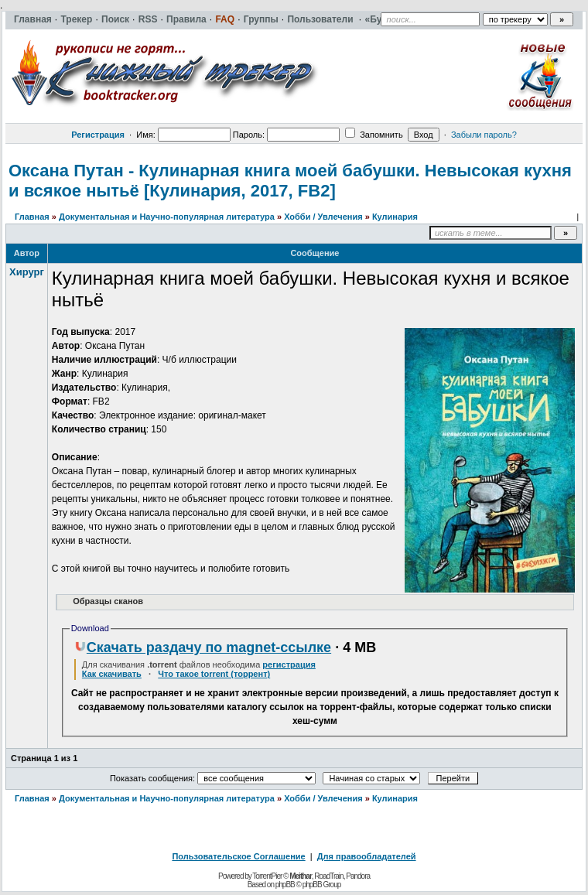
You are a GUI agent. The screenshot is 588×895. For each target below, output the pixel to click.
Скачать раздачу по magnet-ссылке (203, 647)
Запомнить (374, 135)
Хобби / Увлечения (323, 217)
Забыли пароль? (484, 135)
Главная (32, 217)
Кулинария (395, 217)
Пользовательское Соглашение (238, 856)
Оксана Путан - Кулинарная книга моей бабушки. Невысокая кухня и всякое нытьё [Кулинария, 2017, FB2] (290, 181)
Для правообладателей (367, 856)
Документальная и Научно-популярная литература (167, 217)
